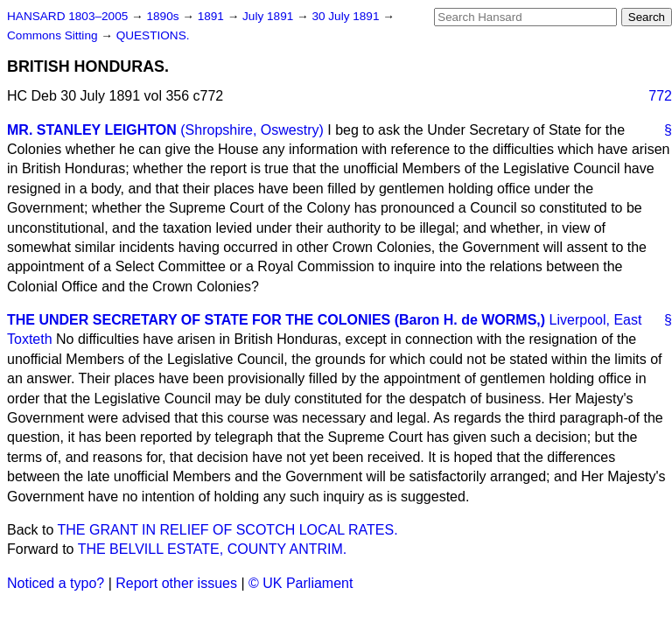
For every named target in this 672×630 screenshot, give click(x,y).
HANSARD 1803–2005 (67, 16)
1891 (213, 16)
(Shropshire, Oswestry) (252, 130)
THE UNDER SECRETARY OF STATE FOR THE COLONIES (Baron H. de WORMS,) (276, 320)
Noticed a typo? (56, 583)
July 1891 (269, 16)
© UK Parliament (301, 583)
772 (660, 96)
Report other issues (176, 583)
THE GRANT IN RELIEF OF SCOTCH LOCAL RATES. (228, 530)
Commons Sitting (54, 35)
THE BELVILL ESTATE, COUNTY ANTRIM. (213, 549)
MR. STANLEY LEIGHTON (92, 130)
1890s (164, 16)
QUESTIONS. (153, 35)
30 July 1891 (347, 16)
